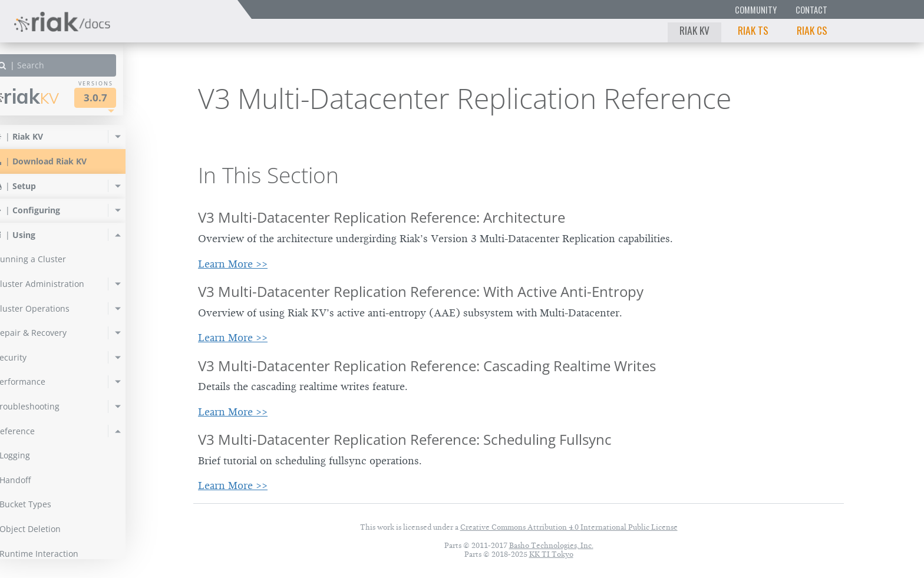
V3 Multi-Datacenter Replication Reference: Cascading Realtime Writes (427, 366)
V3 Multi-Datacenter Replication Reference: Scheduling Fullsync (405, 439)
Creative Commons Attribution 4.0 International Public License (569, 527)
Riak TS (753, 30)
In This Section (268, 175)
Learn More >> (233, 264)
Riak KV (694, 30)
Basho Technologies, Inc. (551, 545)
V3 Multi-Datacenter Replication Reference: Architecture (382, 217)
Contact (811, 10)
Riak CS (812, 30)
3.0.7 (120, 98)
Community (756, 10)
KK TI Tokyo (551, 554)
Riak (50, 96)
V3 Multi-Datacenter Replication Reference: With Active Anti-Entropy (421, 291)
